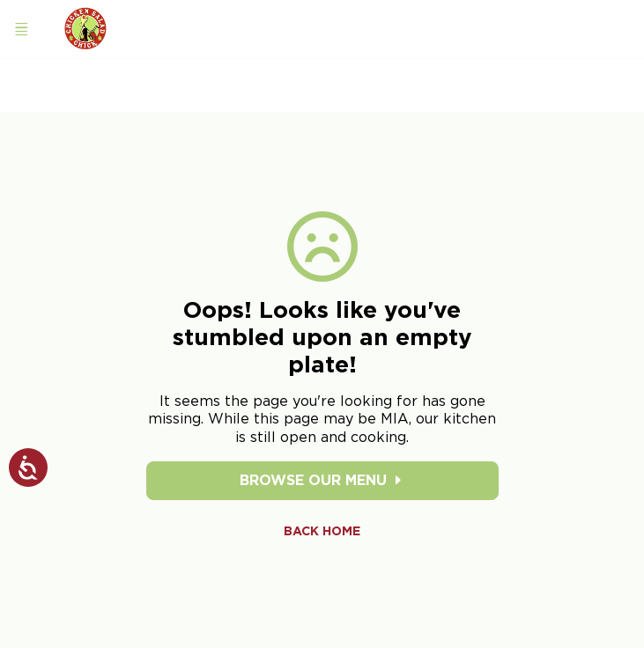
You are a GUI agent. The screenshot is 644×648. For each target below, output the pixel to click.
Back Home (322, 531)
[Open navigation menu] (21, 29)
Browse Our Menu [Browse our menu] (322, 480)
